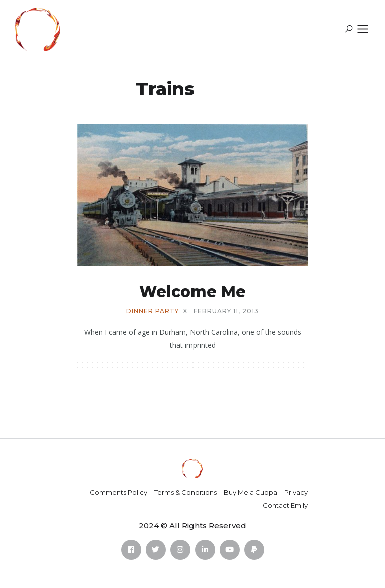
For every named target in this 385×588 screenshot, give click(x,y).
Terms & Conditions (185, 492)
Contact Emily (285, 505)
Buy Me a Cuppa (250, 492)
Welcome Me (192, 292)
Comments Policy (119, 492)
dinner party (153, 311)
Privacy (296, 492)
